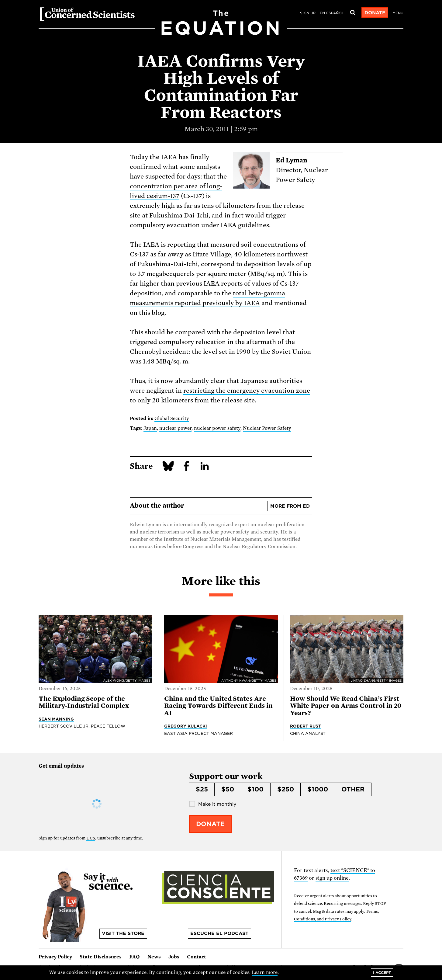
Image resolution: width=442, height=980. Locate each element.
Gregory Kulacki (186, 726)
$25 (202, 789)
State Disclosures (101, 957)
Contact (197, 957)
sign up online (332, 878)
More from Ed (290, 506)
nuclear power (175, 428)
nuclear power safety (217, 428)
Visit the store (123, 933)
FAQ (135, 957)
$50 (228, 789)
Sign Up (308, 13)
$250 (286, 789)
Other (353, 789)
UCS (91, 838)
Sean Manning (56, 719)
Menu (398, 13)
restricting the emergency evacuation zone (247, 391)
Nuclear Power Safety (267, 428)
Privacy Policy (55, 957)
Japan (150, 428)
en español (332, 13)
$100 (256, 789)
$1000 (318, 789)
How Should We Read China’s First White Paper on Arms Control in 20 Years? (346, 706)
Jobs (174, 957)
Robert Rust (306, 726)
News (154, 957)
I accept (382, 973)
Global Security (172, 419)
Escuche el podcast (219, 933)
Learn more (265, 972)
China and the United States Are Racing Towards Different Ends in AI (218, 706)
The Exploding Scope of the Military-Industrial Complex (84, 702)
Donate (375, 13)
